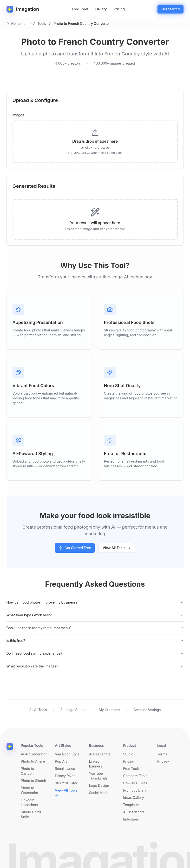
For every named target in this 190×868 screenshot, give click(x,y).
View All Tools (117, 548)
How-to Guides (135, 783)
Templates (131, 805)
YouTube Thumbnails (98, 776)
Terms (162, 754)
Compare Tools (135, 776)
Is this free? (95, 641)
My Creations (110, 710)
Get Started (170, 9)
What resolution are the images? (95, 666)
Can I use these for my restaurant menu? (95, 628)
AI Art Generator (34, 754)
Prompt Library (135, 790)
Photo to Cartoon (28, 771)
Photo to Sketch (33, 781)
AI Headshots (100, 754)
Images (18, 115)
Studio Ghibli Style (31, 814)
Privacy (163, 761)
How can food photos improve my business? (95, 602)
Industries (131, 819)
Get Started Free (75, 548)
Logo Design (99, 785)
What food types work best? (95, 615)
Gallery (101, 9)
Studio (128, 754)
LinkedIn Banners (96, 764)
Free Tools (80, 9)
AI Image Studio (73, 710)
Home (14, 24)
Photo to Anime (33, 761)
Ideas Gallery (133, 797)
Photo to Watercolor (30, 790)
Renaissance (65, 769)
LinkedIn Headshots (29, 802)
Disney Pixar (65, 776)
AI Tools (37, 24)
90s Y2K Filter (66, 783)
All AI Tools (38, 710)
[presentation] (95, 142)
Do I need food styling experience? (95, 653)
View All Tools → (66, 793)
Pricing (119, 9)
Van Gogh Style (67, 754)
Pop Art (61, 761)
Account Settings (147, 710)
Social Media (99, 793)
